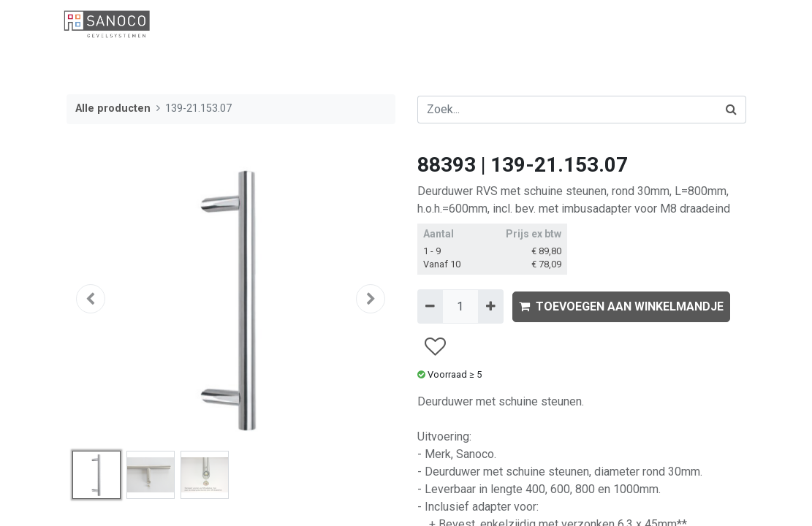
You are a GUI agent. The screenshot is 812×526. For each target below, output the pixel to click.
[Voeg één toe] (491, 306)
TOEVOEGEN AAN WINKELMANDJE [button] (621, 306)
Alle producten (113, 108)
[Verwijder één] (430, 306)
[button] (91, 299)
